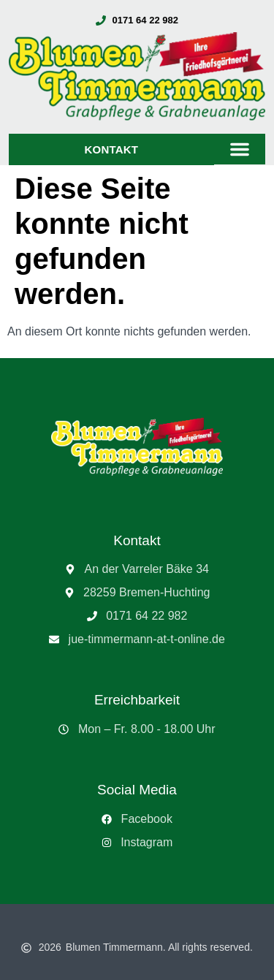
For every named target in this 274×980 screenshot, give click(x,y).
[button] (240, 149)
